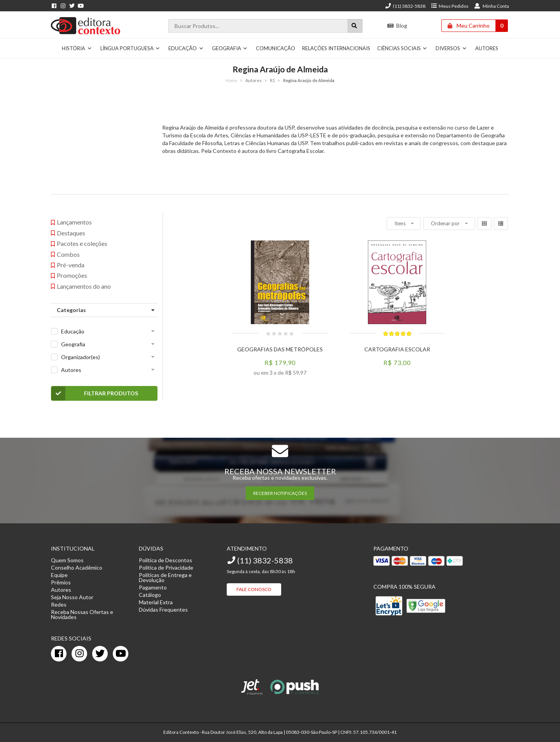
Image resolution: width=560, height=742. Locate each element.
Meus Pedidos (450, 6)
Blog (397, 25)
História (77, 48)
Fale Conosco (254, 589)
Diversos (451, 48)
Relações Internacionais (336, 48)
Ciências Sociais (402, 48)
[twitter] (100, 654)
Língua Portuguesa (130, 48)
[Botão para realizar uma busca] (355, 26)
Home (231, 80)
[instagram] (79, 654)
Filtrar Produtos (95, 393)
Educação (186, 48)
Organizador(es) (80, 357)
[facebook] (59, 654)
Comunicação (276, 48)
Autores (487, 48)
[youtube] (121, 654)
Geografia (230, 48)
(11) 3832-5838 (405, 6)
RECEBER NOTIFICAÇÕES (280, 493)
